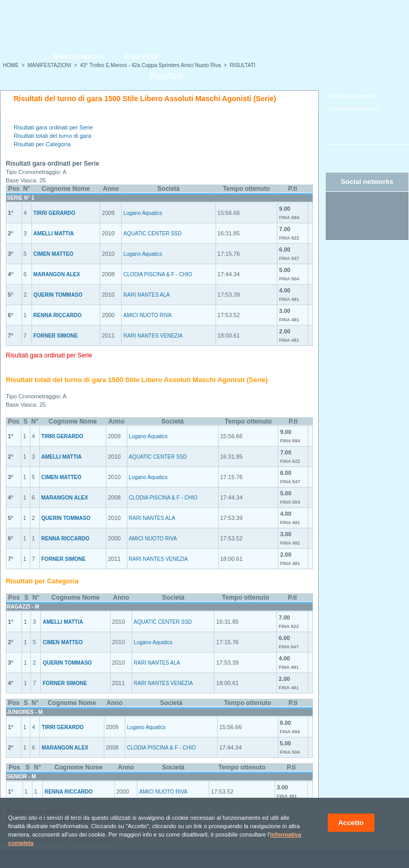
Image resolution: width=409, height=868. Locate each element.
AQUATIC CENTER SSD (152, 234)
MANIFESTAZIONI (50, 65)
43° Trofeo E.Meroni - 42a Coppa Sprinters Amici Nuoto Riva (151, 65)
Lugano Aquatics (143, 213)
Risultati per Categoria (42, 144)
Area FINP (142, 57)
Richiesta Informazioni (353, 109)
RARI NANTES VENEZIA (153, 336)
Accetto (351, 823)
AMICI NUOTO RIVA (147, 315)
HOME (11, 65)
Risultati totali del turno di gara (52, 136)
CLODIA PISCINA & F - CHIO (158, 274)
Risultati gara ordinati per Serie (53, 127)
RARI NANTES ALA (146, 295)
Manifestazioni (79, 57)
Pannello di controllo (351, 96)
